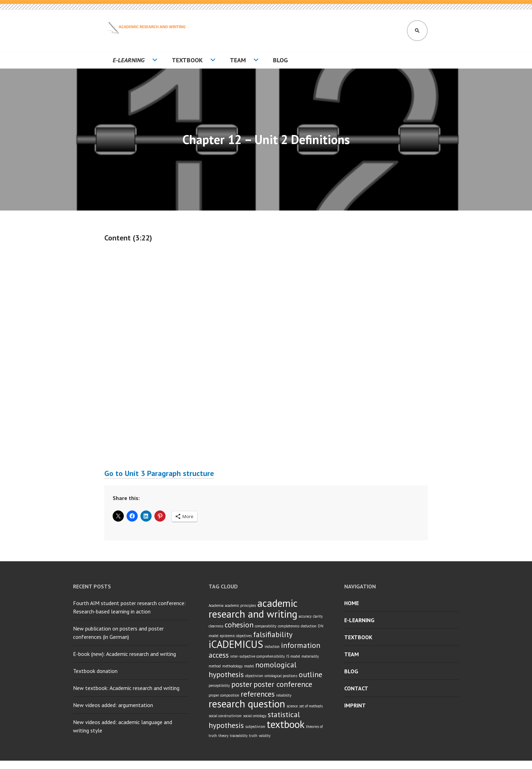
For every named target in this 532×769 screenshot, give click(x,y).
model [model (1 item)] (249, 666)
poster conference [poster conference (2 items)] (283, 684)
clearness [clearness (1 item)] (216, 626)
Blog (280, 60)
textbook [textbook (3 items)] (286, 724)
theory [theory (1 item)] (223, 736)
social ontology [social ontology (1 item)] (255, 716)
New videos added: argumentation (113, 705)
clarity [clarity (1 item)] (318, 616)
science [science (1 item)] (292, 706)
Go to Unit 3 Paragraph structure (159, 473)
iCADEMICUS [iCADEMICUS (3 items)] (236, 644)
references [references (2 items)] (258, 694)
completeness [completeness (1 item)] (289, 626)
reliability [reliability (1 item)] (284, 695)
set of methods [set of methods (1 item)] (311, 706)
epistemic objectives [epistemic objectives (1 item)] (236, 636)
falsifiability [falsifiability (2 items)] (273, 634)
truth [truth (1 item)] (253, 736)
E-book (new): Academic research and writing (124, 654)
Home (352, 603)
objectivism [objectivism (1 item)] (254, 676)
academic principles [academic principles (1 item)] (240, 605)
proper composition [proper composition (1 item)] (224, 695)
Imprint (355, 705)
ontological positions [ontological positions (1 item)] (281, 676)
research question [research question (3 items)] (247, 704)
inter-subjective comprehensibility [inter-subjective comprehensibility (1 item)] (257, 656)
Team (238, 60)
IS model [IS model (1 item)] (293, 656)
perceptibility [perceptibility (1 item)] (219, 685)
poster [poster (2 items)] (242, 684)
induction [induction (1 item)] (272, 647)
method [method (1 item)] (215, 666)
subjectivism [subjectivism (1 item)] (255, 727)
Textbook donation (95, 671)
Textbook (187, 60)
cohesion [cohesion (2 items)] (239, 625)
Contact (356, 688)
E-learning (129, 60)
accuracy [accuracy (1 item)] (305, 616)
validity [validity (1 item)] (265, 736)
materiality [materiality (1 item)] (310, 656)
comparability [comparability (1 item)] (266, 626)
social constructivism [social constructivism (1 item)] (225, 716)
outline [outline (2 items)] (311, 674)
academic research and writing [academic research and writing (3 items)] (253, 608)
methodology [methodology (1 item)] (232, 666)
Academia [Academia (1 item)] (216, 605)
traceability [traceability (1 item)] (239, 736)
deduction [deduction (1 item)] (309, 626)
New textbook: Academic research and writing (126, 688)
